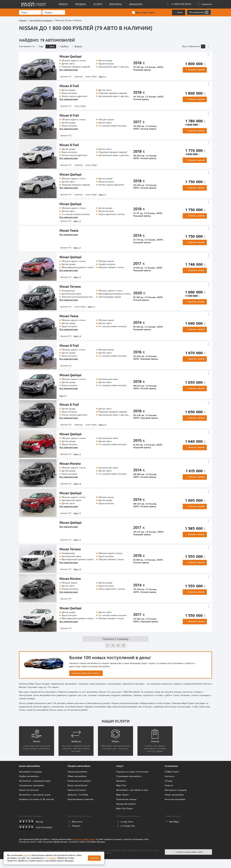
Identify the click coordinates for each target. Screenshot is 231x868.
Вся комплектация (69, 70)
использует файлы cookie (84, 848)
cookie (26, 855)
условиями (51, 858)
